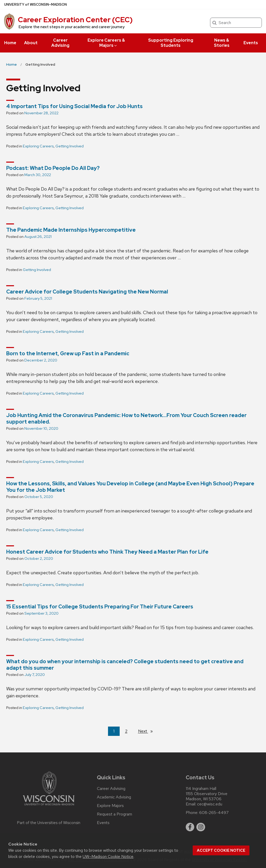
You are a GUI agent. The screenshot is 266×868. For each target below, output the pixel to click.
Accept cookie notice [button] (221, 850)
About (31, 43)
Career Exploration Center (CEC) (75, 20)
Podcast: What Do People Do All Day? (53, 168)
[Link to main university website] (49, 806)
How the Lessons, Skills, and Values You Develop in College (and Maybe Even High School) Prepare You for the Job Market (130, 487)
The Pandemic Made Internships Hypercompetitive (71, 230)
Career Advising (60, 43)
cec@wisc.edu (210, 804)
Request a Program (114, 814)
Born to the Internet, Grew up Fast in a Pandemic (68, 353)
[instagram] (201, 827)
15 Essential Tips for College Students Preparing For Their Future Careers (100, 607)
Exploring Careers (38, 146)
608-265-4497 (214, 813)
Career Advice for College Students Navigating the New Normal (87, 292)
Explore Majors (110, 806)
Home (10, 43)
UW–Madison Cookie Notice (108, 856)
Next (148, 731)
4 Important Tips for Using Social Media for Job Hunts (74, 106)
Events (251, 43)
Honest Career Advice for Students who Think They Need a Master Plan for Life (107, 552)
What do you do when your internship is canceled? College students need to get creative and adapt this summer (125, 665)
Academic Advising (114, 797)
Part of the (49, 823)
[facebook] (190, 827)
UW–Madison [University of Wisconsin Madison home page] (35, 5)
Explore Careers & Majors (106, 43)
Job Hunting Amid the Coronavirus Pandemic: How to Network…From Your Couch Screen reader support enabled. (126, 418)
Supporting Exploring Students (171, 43)
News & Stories (222, 43)
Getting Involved (70, 146)
